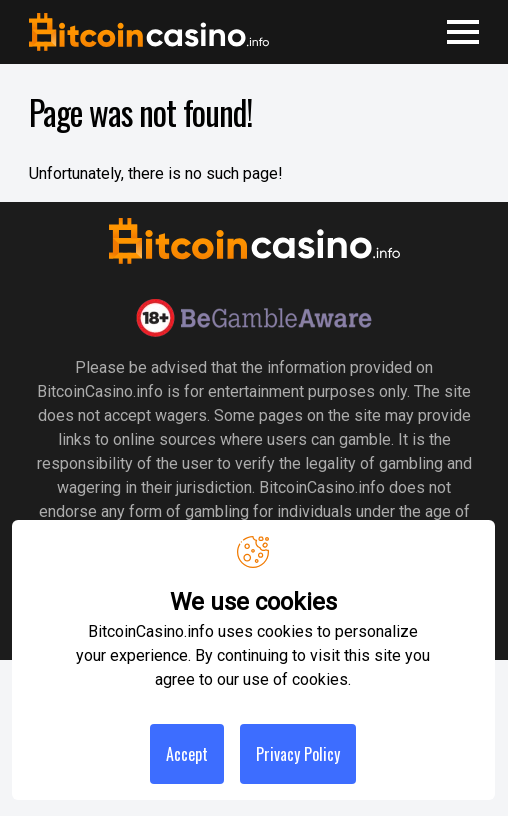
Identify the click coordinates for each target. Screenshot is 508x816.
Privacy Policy (298, 754)
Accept (187, 754)
